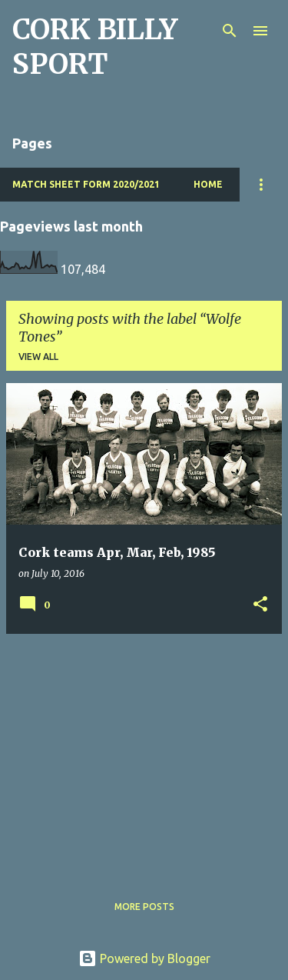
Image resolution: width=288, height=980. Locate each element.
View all (38, 357)
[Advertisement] (144, 754)
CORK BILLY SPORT (95, 47)
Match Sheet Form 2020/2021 (86, 184)
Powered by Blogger (144, 958)
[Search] (230, 31)
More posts (144, 907)
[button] (260, 605)
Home (208, 184)
